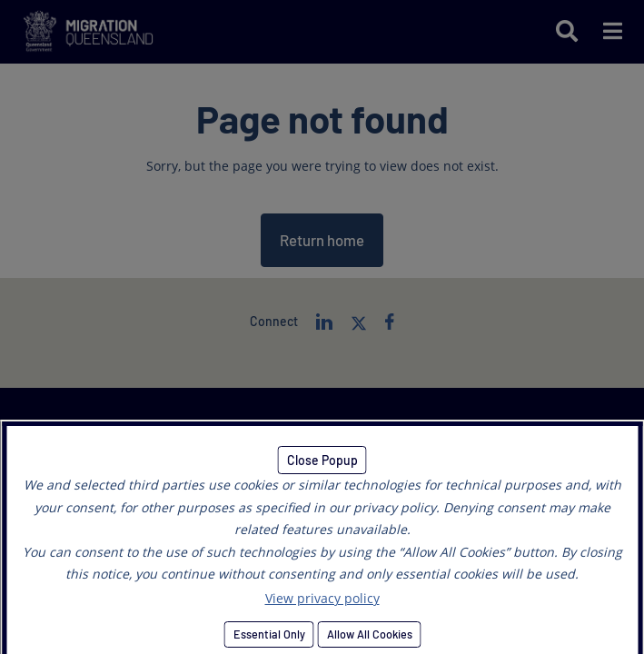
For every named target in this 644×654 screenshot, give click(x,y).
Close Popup (322, 460)
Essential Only (268, 634)
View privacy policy (322, 598)
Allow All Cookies (369, 634)
